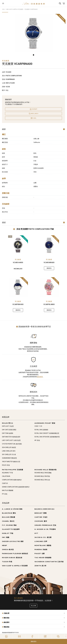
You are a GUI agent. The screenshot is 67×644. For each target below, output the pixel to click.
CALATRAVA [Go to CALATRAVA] (6, 476)
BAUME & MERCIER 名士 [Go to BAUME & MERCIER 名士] (45, 509)
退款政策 (40, 377)
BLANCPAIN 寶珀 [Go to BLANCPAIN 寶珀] (9, 513)
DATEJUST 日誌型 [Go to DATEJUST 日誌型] (8, 426)
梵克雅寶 (18, 260)
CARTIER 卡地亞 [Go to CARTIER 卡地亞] (41, 517)
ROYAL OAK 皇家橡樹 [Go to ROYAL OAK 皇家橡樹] (41, 430)
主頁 (3, 9)
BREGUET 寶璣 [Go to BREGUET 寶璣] (41, 513)
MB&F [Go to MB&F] (5, 545)
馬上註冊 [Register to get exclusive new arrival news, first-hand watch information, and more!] (33, 606)
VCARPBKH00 (18, 304)
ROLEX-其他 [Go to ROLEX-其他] (6, 465)
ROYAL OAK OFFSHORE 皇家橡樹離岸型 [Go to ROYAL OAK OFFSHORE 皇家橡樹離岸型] (47, 437)
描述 (33, 222)
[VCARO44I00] (18, 245)
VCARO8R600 (49, 263)
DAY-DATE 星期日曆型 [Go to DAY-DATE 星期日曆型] (9, 430)
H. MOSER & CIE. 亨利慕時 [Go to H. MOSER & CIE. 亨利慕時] (45, 529)
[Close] (66, 636)
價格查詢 (33, 641)
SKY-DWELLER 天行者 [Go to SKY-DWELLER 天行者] (9, 454)
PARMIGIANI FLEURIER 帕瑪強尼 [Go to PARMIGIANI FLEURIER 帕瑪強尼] (15, 554)
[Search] (60, 3)
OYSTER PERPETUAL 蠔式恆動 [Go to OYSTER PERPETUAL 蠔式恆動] (12, 444)
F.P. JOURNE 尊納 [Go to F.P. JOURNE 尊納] (9, 525)
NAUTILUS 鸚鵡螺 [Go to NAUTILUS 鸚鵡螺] (8, 490)
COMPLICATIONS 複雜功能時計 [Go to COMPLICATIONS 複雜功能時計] (12, 480)
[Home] (33, 3)
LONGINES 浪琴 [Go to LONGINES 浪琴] (41, 541)
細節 (33, 129)
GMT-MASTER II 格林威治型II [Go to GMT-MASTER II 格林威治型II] (11, 437)
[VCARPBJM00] (49, 287)
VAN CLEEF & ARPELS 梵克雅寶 (15, 9)
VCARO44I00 (18, 263)
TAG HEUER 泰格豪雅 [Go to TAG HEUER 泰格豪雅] (43, 558)
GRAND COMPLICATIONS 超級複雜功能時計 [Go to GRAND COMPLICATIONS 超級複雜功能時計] (16, 487)
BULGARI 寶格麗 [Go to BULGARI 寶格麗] (9, 517)
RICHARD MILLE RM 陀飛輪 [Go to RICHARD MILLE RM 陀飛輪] (43, 473)
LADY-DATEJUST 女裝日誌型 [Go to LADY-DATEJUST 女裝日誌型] (11, 440)
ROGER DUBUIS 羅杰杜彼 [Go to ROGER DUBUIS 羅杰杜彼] (12, 558)
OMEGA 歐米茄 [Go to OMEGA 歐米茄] (8, 549)
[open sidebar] (7, 3)
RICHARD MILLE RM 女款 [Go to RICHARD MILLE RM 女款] (42, 480)
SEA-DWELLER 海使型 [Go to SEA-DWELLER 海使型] (9, 447)
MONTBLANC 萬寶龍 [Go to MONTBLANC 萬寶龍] (43, 545)
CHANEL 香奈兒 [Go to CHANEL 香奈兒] (8, 521)
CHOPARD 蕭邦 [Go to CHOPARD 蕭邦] (41, 521)
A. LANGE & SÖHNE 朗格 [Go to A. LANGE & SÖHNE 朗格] (12, 509)
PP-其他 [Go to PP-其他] (5, 494)
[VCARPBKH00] (18, 287)
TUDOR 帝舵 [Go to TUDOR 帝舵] (7, 562)
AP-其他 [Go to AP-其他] (37, 440)
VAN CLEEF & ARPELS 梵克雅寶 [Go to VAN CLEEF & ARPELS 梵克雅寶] (15, 566)
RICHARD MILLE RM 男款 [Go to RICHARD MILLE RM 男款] (42, 476)
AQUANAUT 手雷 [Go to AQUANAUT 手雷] (7, 473)
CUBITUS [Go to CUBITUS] (5, 483)
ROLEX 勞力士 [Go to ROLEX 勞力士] (8, 423)
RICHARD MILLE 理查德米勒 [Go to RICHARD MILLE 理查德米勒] (46, 470)
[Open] (7, 3)
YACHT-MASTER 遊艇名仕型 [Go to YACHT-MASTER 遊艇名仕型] (11, 462)
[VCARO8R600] (49, 245)
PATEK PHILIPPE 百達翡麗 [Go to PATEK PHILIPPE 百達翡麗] (13, 470)
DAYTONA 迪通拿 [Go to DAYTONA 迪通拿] (8, 433)
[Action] (58, 636)
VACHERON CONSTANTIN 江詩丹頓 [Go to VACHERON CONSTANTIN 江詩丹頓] (49, 562)
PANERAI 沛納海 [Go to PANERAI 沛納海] (41, 549)
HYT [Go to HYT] (36, 533)
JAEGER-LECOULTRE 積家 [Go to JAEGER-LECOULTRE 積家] (13, 541)
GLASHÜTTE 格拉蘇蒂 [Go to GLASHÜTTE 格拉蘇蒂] (11, 529)
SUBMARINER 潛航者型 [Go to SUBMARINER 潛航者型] (9, 458)
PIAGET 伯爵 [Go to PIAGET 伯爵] (40, 554)
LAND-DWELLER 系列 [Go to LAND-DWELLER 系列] (9, 451)
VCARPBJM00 (49, 304)
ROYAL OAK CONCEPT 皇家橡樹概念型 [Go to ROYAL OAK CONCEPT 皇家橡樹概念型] (47, 433)
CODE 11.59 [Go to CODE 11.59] (38, 426)
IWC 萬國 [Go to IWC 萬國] (6, 537)
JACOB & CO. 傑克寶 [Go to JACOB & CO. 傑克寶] (43, 537)
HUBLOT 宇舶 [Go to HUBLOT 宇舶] (8, 533)
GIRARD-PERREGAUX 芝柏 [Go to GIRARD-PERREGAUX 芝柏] (45, 525)
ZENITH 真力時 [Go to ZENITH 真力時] (40, 566)
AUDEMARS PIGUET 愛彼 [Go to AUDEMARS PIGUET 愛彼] (45, 423)
